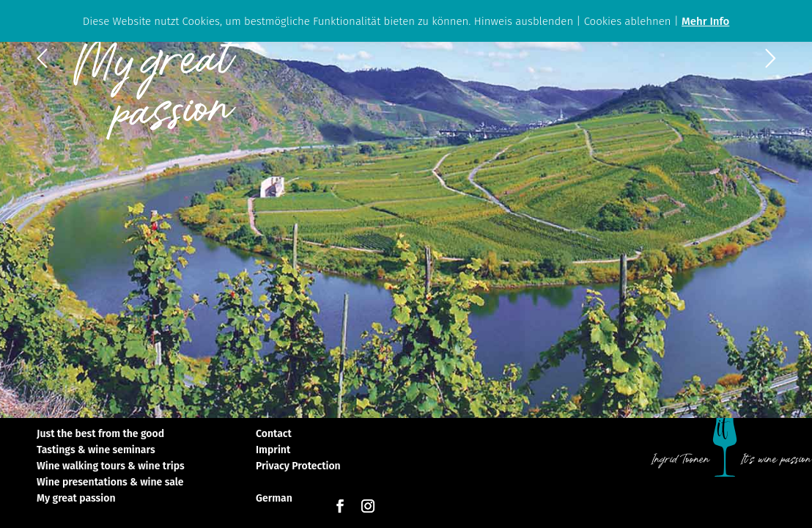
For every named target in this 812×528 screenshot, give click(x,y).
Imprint (273, 451)
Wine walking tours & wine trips (111, 467)
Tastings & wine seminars (96, 451)
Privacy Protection (298, 467)
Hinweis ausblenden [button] (524, 21)
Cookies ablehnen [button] (628, 21)
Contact (274, 434)
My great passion (76, 499)
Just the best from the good (100, 434)
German (274, 499)
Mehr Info (705, 21)
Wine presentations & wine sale (110, 483)
